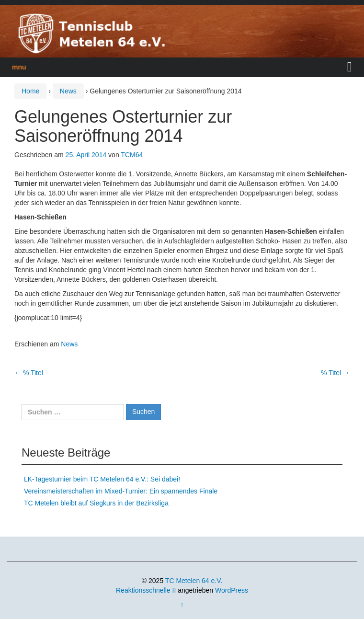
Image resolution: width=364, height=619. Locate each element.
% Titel (29, 373)
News (68, 91)
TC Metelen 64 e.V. (194, 581)
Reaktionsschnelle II (146, 590)
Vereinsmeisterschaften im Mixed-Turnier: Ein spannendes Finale (121, 491)
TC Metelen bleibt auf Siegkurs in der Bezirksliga (96, 503)
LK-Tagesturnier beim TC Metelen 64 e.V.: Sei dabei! (102, 479)
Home (30, 91)
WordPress (232, 590)
